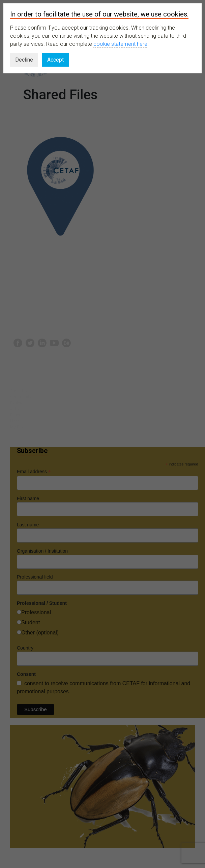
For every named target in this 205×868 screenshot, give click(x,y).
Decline (24, 60)
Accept (55, 60)
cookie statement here (120, 44)
